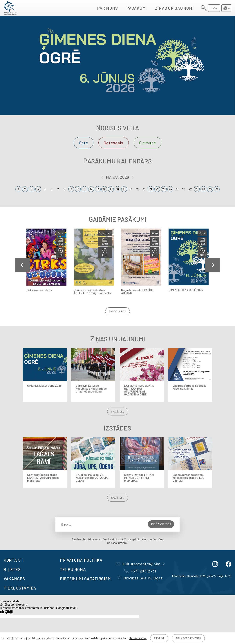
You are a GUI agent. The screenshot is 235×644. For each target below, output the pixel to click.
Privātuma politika (81, 560)
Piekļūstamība (20, 588)
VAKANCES (14, 579)
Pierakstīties (161, 524)
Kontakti (14, 560)
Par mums (108, 8)
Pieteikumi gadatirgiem (85, 579)
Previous (23, 265)
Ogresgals (114, 143)
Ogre (84, 143)
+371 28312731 (140, 571)
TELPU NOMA (73, 569)
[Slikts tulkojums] (9, 612)
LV (213, 8)
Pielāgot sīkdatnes (188, 638)
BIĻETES (12, 569)
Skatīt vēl (118, 412)
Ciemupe (148, 143)
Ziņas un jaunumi (174, 8)
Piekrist (159, 638)
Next (212, 265)
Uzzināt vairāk (138, 638)
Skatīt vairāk (117, 311)
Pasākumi (137, 8)
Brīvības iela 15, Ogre (140, 578)
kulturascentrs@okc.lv (140, 564)
